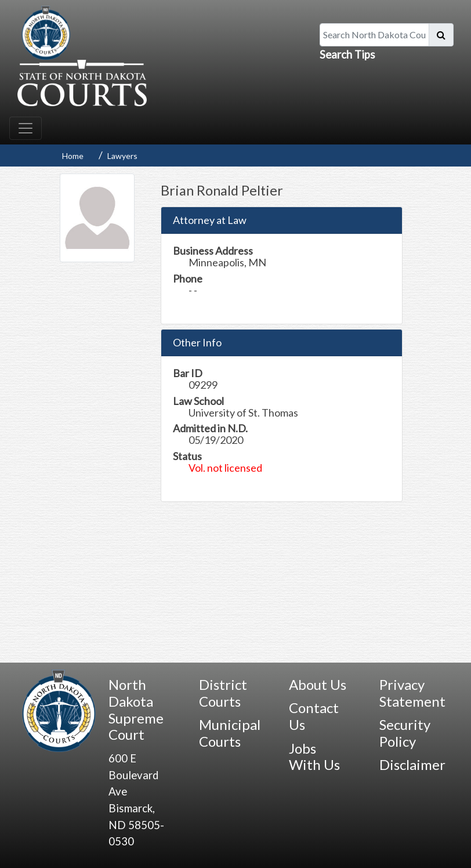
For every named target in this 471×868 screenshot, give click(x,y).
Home (73, 156)
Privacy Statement (412, 693)
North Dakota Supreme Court (136, 709)
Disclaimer (412, 764)
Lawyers (122, 156)
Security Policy (405, 733)
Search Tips (347, 55)
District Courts (223, 693)
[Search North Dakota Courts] (374, 35)
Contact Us (314, 716)
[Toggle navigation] (26, 128)
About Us (318, 684)
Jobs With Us (314, 757)
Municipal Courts (230, 733)
